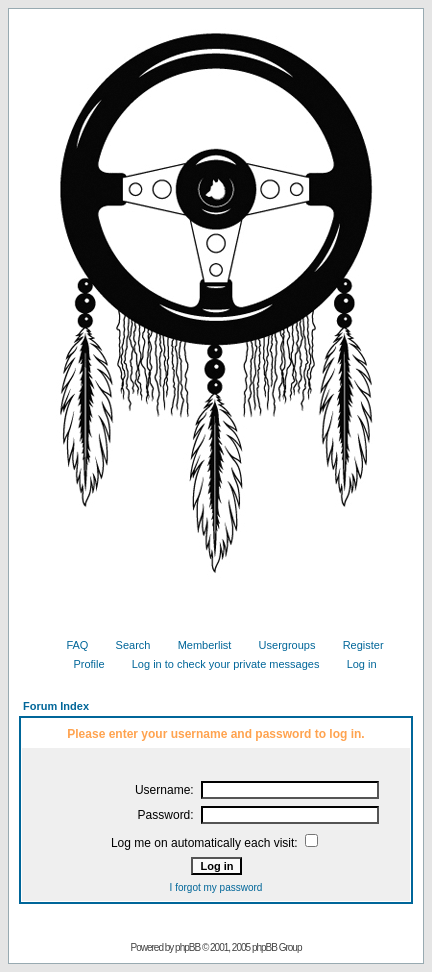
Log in (354, 664)
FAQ (69, 645)
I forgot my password (216, 887)
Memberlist (197, 645)
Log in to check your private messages (218, 664)
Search (126, 645)
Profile (81, 664)
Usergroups (280, 645)
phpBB (187, 947)
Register (356, 645)
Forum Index (56, 706)
